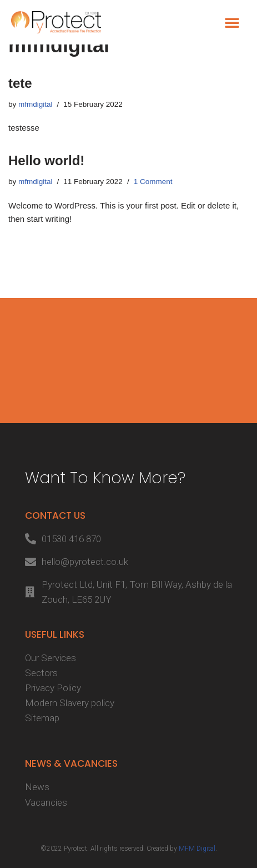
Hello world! (46, 160)
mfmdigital (36, 104)
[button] (232, 22)
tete (20, 83)
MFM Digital (197, 849)
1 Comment (153, 182)
